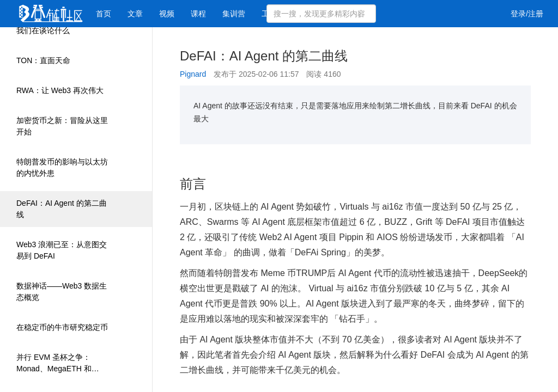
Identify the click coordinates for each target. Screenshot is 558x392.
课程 (198, 14)
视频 (167, 14)
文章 (135, 14)
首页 (104, 14)
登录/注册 (527, 14)
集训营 (234, 14)
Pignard (193, 74)
